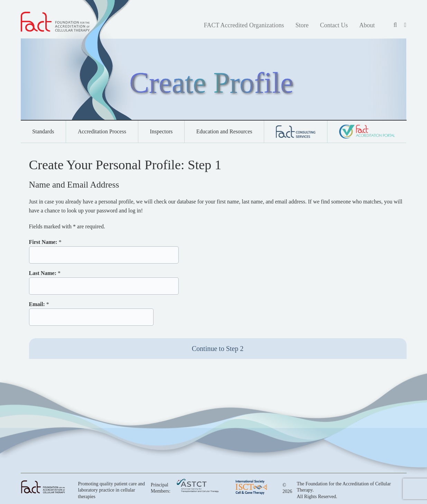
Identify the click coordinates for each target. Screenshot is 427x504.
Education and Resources (224, 131)
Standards (43, 131)
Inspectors (161, 131)
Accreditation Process (102, 131)
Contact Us (334, 25)
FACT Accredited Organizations (244, 25)
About (367, 25)
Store (302, 25)
